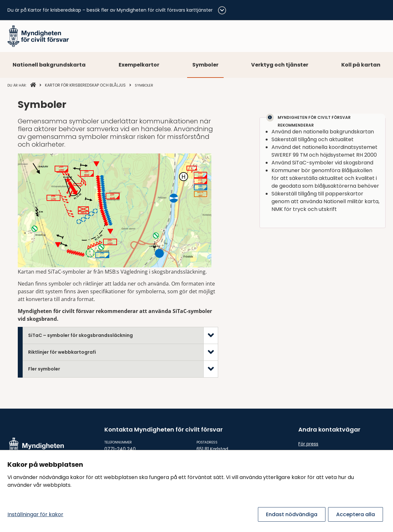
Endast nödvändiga (292, 514)
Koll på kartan (361, 65)
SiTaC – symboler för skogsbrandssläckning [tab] (80, 335)
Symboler (205, 65)
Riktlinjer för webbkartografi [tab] (62, 352)
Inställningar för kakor (35, 514)
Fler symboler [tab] (44, 369)
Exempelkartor (139, 65)
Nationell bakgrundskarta (49, 65)
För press (308, 444)
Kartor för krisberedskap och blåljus (85, 85)
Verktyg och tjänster (280, 65)
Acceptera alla (356, 514)
